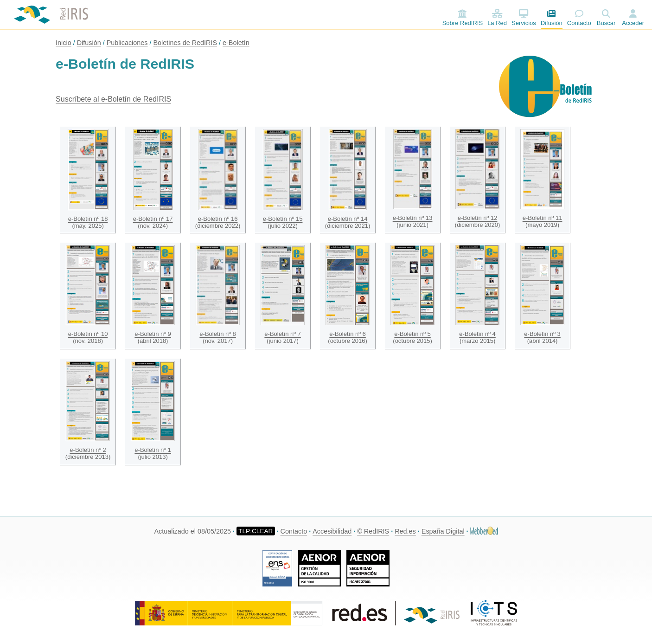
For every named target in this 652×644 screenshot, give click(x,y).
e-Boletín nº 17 (153, 219)
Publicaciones (127, 43)
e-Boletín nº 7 (282, 334)
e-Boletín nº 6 (347, 334)
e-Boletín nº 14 (348, 219)
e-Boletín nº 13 (413, 218)
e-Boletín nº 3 (542, 334)
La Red (497, 18)
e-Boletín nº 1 (153, 450)
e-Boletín (236, 43)
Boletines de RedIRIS (185, 43)
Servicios (524, 18)
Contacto (579, 18)
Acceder (633, 23)
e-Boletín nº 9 (153, 334)
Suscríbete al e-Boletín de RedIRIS (113, 99)
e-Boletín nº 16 (218, 219)
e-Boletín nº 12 (478, 218)
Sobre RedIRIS (463, 18)
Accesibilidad (332, 531)
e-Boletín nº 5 (412, 334)
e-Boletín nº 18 (88, 219)
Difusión (552, 18)
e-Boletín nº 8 (217, 334)
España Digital (443, 531)
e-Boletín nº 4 (477, 334)
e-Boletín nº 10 (88, 334)
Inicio (64, 43)
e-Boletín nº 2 (88, 450)
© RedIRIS (373, 531)
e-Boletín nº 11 (543, 218)
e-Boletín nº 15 (283, 219)
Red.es (405, 531)
